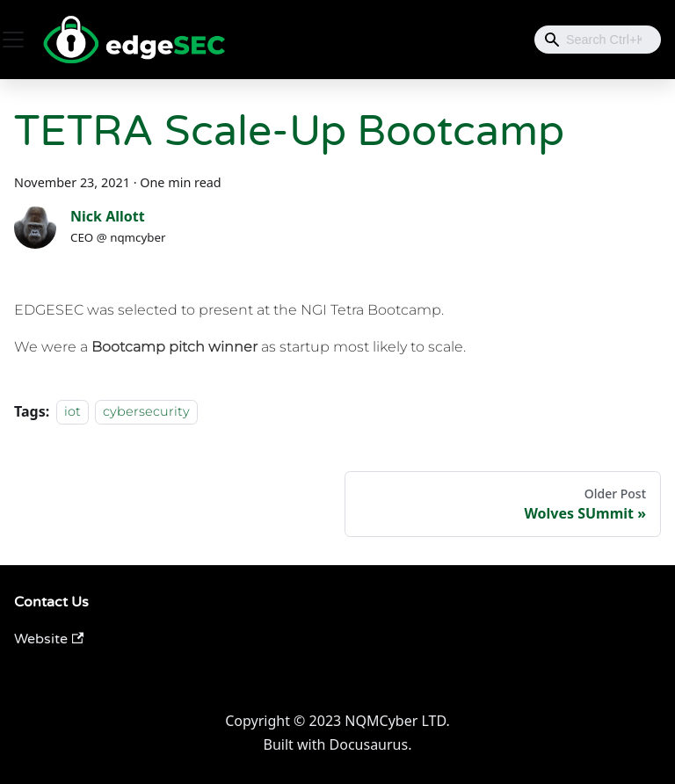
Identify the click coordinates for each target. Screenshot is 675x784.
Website (49, 639)
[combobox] (598, 40)
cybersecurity (146, 412)
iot (73, 412)
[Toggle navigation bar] (13, 40)
